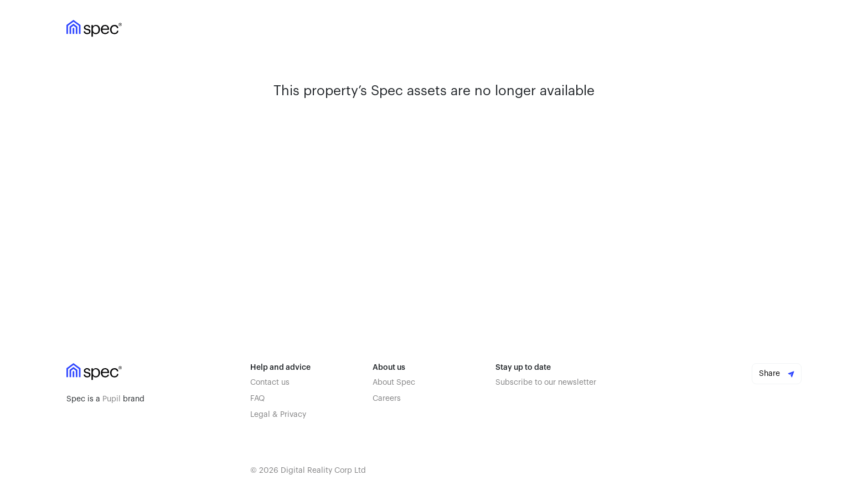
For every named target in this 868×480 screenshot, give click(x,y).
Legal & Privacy (278, 415)
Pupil (112, 399)
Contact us (270, 383)
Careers (387, 399)
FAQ (257, 399)
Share (777, 374)
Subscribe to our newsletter (546, 383)
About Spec (394, 383)
